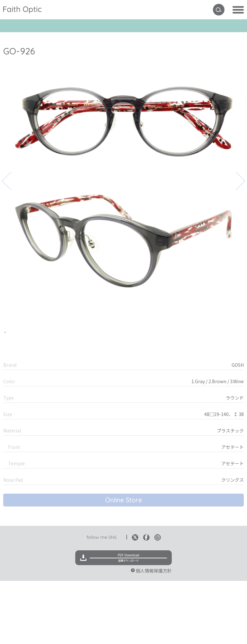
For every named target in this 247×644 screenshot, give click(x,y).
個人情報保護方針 (154, 634)
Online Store (123, 563)
